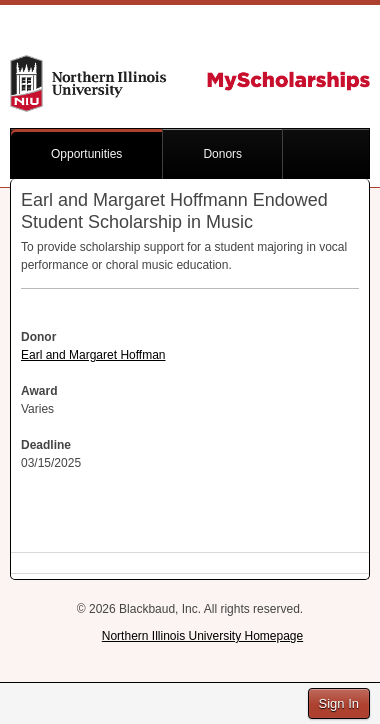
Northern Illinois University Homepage (202, 636)
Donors (222, 154)
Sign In (339, 703)
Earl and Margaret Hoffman (93, 355)
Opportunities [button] (86, 154)
